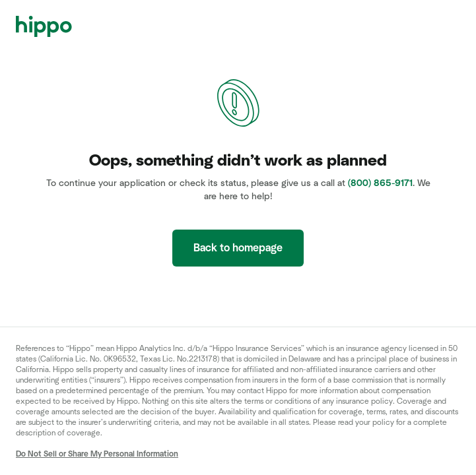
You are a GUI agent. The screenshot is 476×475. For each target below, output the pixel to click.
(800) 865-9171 (380, 183)
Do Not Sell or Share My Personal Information (97, 454)
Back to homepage (238, 248)
